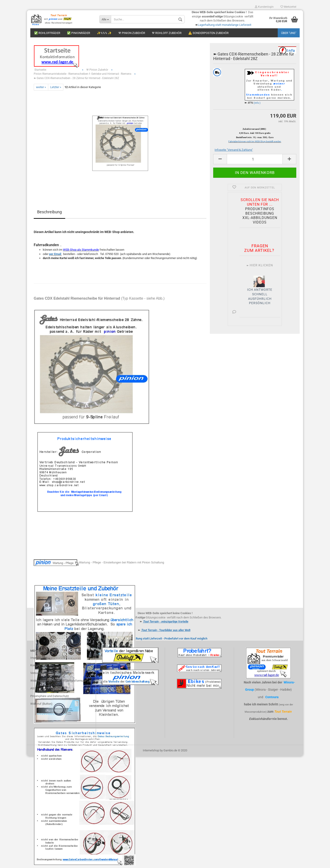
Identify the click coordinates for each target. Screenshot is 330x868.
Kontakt (35, 668)
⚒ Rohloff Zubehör (167, 33)
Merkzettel (288, 7)
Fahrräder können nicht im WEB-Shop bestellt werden (255, 144)
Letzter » (56, 89)
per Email (55, 256)
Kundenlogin (264, 7)
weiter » (41, 89)
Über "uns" (289, 33)
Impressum (38, 660)
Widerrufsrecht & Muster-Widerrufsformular (58, 683)
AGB (33, 691)
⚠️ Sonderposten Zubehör (208, 33)
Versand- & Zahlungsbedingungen (52, 675)
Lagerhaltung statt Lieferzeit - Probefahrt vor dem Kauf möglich (166, 641)
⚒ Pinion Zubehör (132, 33)
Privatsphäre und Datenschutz (50, 698)
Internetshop (151, 753)
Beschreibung (49, 214)
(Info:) (257, 105)
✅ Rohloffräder (47, 33)
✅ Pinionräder (79, 33)
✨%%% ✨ (104, 33)
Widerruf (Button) (41, 706)
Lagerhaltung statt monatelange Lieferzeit (225, 25)
